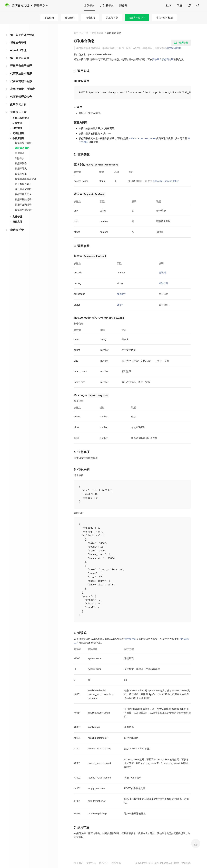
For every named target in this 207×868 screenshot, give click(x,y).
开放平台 (89, 5)
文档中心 (91, 863)
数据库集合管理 (23, 143)
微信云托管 (17, 230)
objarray (121, 294)
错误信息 (164, 283)
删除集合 (20, 158)
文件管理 (17, 217)
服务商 (123, 5)
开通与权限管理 (21, 118)
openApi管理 (18, 50)
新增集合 (20, 153)
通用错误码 (130, 639)
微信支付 (17, 222)
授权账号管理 (18, 43)
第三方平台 (112, 18)
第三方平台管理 (20, 58)
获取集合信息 (22, 148)
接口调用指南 (174, 48)
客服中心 (116, 863)
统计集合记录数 (23, 189)
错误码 (162, 273)
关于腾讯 (79, 863)
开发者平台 (107, 5)
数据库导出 (21, 174)
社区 (169, 5)
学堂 (180, 5)
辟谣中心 (104, 863)
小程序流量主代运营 (22, 89)
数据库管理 (18, 138)
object (120, 305)
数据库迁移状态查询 (26, 179)
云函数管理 (18, 133)
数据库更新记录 (23, 210)
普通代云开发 (18, 112)
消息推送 (17, 128)
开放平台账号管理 (21, 66)
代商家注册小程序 (21, 74)
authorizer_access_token (142, 138)
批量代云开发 (18, 104)
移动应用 (70, 18)
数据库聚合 (21, 163)
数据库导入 (21, 169)
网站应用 (90, 18)
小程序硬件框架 (164, 18)
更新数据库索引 (23, 184)
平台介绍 (49, 18)
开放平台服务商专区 (163, 59)
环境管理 (17, 123)
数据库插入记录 (23, 194)
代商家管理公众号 (21, 97)
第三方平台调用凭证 (22, 35)
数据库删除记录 (23, 199)
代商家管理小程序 (21, 81)
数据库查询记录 (23, 205)
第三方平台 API (137, 18)
